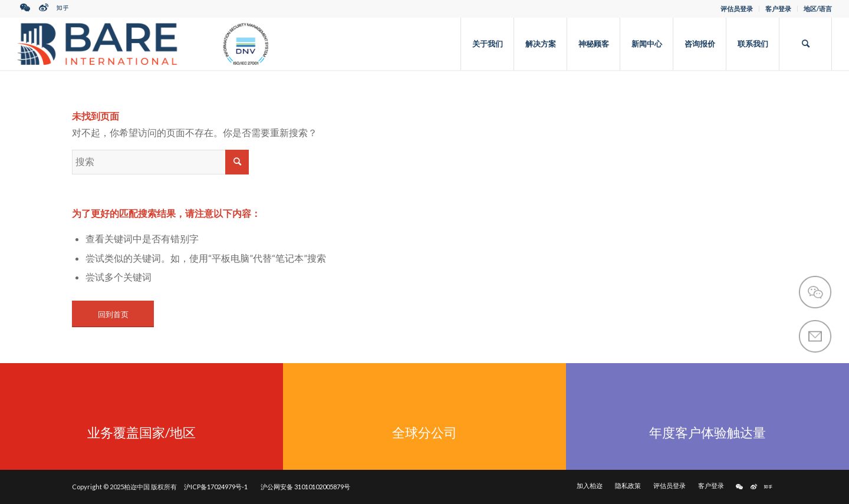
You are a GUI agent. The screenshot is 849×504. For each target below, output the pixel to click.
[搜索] (805, 44)
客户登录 (778, 9)
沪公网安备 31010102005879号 (305, 487)
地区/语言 (818, 9)
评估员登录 (737, 9)
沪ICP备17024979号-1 (216, 487)
